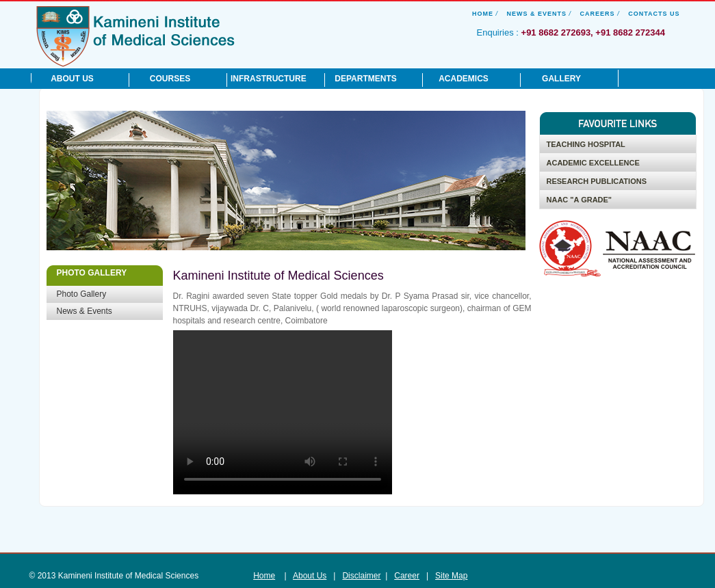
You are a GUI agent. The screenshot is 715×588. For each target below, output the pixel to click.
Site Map (451, 576)
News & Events (537, 14)
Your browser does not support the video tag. (283, 412)
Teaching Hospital (586, 144)
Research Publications (597, 181)
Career (407, 576)
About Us (310, 576)
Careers (598, 14)
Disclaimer (361, 576)
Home (483, 14)
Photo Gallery (82, 294)
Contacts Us (654, 14)
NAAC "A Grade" (580, 200)
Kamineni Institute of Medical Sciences (135, 36)
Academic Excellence (593, 163)
